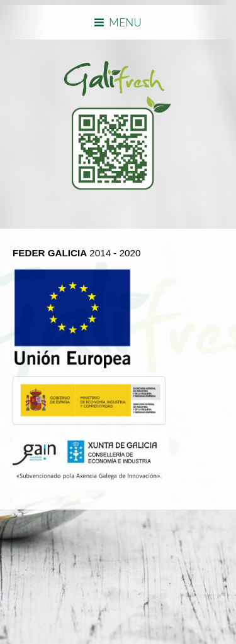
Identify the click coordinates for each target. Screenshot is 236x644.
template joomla (4, 582)
